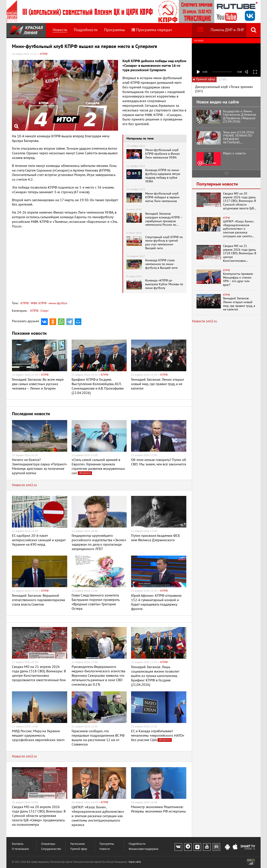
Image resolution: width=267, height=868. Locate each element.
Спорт (45, 311)
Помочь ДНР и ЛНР (227, 30)
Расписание (78, 844)
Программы (114, 30)
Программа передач (152, 30)
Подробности (86, 30)
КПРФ (25, 303)
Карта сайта (135, 862)
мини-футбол (57, 303)
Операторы (48, 844)
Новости (60, 30)
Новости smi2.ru (24, 485)
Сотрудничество (51, 849)
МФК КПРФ (38, 303)
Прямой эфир (79, 849)
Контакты (18, 844)
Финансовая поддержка (143, 849)
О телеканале (20, 849)
